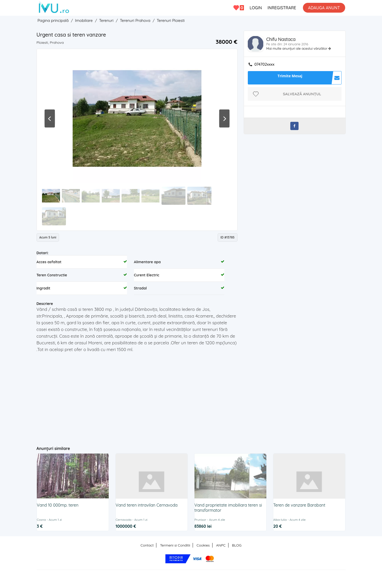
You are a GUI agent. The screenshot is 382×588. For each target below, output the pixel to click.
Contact (147, 545)
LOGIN (256, 8)
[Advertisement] (137, 404)
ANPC (221, 545)
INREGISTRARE (282, 8)
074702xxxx (265, 64)
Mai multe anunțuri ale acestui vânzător (297, 48)
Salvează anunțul (302, 94)
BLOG (237, 545)
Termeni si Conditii (175, 545)
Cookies (203, 545)
